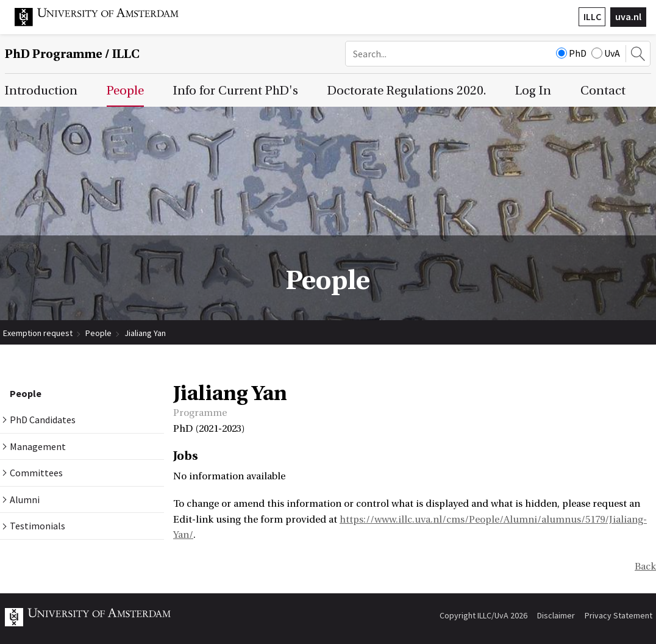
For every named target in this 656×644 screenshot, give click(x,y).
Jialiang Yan (145, 333)
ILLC (592, 16)
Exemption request (38, 333)
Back (645, 567)
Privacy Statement (619, 615)
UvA (606, 53)
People (98, 333)
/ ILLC (72, 54)
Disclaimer (556, 615)
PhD (571, 53)
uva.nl (628, 16)
